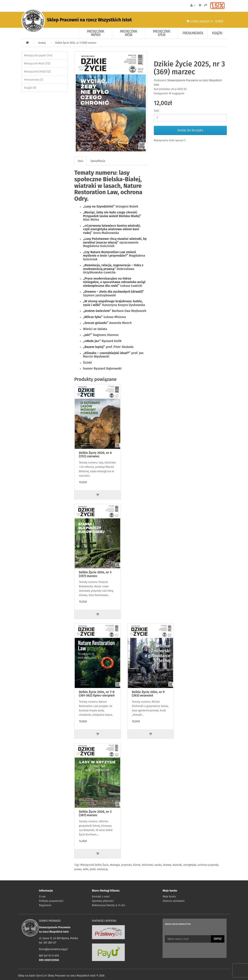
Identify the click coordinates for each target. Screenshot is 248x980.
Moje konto (169, 897)
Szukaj (42, 43)
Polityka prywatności (51, 901)
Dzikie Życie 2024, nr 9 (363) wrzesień (148, 694)
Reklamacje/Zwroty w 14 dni (109, 905)
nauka (158, 865)
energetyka (190, 865)
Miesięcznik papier (96, 33)
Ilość (157, 111)
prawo (78, 869)
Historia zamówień (173, 901)
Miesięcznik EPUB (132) (38, 72)
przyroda (127, 865)
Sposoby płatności (103, 901)
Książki (217, 33)
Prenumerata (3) (34, 80)
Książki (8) (30, 88)
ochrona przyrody (208, 865)
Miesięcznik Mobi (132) (37, 64)
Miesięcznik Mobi (129, 33)
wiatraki (177, 865)
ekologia (115, 865)
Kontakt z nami (101, 897)
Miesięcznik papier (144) (38, 55)
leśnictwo (147, 865)
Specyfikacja (98, 161)
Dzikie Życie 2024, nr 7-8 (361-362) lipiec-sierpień (97, 694)
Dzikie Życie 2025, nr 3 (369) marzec (76, 43)
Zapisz (218, 939)
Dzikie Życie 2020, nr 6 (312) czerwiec (95, 455)
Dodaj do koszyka (190, 130)
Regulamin (45, 905)
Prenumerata (193, 33)
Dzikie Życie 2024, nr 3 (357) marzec (95, 574)
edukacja (102, 869)
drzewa (167, 865)
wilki (86, 869)
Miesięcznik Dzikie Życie (94, 865)
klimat (137, 865)
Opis (80, 161)
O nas (42, 897)
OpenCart (41, 976)
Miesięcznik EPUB (162, 33)
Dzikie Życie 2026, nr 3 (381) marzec (95, 813)
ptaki (93, 869)
